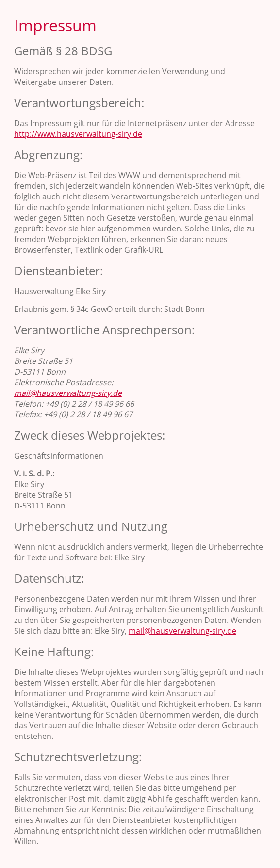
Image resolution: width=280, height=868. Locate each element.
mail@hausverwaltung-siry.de (68, 393)
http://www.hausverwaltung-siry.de (78, 134)
